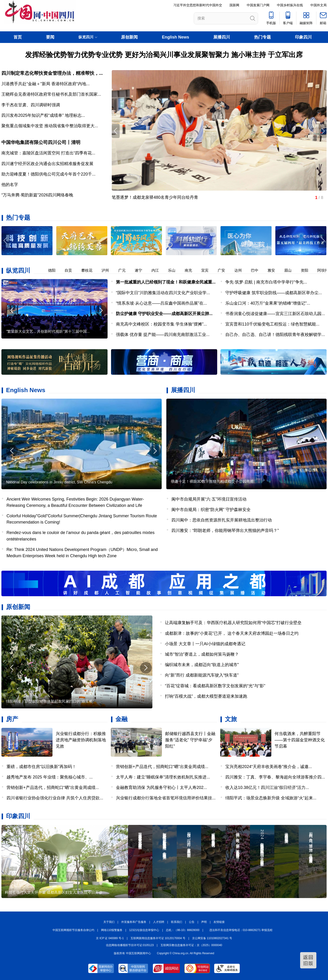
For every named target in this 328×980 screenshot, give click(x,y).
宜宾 (207, 270)
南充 (191, 270)
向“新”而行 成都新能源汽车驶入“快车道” (202, 675)
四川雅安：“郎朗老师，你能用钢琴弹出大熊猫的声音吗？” (225, 531)
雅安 (274, 270)
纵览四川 (18, 270)
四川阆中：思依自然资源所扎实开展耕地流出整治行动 (222, 520)
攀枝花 (89, 270)
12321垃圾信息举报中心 (144, 930)
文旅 (231, 719)
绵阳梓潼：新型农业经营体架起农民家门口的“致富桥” (50, 701)
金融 (121, 719)
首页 (18, 37)
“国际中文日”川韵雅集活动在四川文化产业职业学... (163, 293)
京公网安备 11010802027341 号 (212, 938)
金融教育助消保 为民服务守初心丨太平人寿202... (161, 788)
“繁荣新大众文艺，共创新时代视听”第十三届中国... (48, 331)
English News (175, 37)
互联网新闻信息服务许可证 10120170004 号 (158, 938)
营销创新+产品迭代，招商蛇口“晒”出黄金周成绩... (53, 788)
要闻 (50, 37)
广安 (224, 270)
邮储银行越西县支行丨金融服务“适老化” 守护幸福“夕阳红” (190, 740)
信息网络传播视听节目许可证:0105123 (130, 945)
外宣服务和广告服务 (134, 922)
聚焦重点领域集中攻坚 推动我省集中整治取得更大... (50, 126)
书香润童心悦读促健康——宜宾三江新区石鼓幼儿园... (275, 314)
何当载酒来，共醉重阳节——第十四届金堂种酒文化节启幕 (300, 740)
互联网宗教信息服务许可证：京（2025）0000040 (191, 945)
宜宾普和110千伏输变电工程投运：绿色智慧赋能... (272, 324)
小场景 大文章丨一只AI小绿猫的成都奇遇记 (205, 644)
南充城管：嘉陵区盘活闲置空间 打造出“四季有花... (48, 153)
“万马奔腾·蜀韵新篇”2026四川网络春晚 (37, 195)
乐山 (174, 270)
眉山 (290, 270)
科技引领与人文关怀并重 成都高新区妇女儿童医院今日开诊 (54, 892)
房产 (12, 719)
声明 (204, 922)
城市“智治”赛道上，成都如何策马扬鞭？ (202, 654)
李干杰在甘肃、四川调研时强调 (31, 105)
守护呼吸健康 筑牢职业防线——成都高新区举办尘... (274, 293)
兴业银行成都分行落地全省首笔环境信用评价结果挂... (166, 798)
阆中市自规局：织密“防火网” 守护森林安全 (211, 510)
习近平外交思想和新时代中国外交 (198, 5)
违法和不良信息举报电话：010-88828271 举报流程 (241, 930)
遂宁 (141, 270)
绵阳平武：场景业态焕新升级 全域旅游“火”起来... (271, 798)
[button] (323, 241)
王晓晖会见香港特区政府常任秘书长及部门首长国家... (51, 94)
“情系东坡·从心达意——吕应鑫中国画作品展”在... (161, 303)
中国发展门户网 (258, 5)
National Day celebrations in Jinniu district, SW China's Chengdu (59, 482)
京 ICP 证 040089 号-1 (110, 938)
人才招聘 (159, 922)
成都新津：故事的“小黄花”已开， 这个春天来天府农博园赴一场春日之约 (232, 633)
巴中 (257, 270)
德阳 (54, 270)
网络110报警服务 (112, 930)
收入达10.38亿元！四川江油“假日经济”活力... (267, 788)
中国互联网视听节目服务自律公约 (73, 930)
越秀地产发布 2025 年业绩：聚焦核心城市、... (50, 777)
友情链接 (219, 922)
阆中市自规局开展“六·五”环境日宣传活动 (209, 499)
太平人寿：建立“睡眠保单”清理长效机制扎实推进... (163, 777)
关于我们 (109, 922)
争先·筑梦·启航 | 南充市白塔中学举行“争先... (266, 282)
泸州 (108, 270)
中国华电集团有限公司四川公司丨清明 (41, 142)
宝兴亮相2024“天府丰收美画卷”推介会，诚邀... (269, 767)
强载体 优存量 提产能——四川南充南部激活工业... (163, 335)
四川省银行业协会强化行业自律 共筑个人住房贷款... (55, 798)
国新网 (234, 5)
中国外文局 (318, 5)
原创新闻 (129, 37)
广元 (125, 270)
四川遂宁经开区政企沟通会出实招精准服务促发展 (47, 164)
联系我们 (177, 922)
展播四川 (222, 37)
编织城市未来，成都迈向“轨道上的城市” (202, 665)
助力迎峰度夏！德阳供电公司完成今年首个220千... (48, 174)
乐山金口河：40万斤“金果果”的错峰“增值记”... (268, 303)
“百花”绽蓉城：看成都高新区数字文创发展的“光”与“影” (215, 686)
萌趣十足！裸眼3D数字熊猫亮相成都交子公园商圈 (212, 481)
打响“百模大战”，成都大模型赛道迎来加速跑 (206, 696)
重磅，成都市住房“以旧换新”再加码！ (41, 767)
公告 (192, 922)
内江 (158, 270)
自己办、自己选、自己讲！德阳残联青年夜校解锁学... (275, 335)
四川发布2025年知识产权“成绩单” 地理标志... (43, 115)
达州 (241, 270)
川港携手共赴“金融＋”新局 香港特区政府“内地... (46, 84)
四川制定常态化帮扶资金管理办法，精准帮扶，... (52, 73)
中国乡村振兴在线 (290, 5)
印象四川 (303, 37)
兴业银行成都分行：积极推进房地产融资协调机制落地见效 (81, 740)
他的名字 (10, 185)
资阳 (307, 270)
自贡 (71, 270)
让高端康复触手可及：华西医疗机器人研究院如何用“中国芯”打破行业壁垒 (233, 623)
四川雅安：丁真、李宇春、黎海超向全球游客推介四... (275, 777)
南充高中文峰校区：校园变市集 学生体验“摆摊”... (161, 324)
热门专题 (262, 37)
